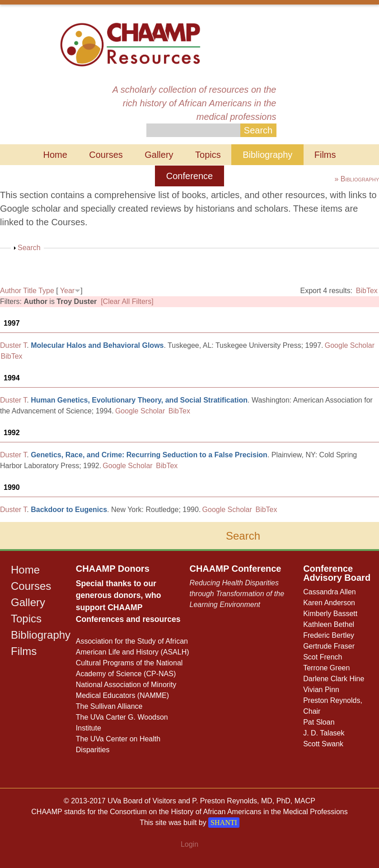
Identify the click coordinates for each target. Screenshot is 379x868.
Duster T (13, 345)
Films (325, 155)
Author (11, 291)
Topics (208, 155)
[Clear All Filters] (127, 301)
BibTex (367, 291)
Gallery (159, 155)
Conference (189, 176)
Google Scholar (350, 345)
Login (189, 844)
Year (67, 291)
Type (46, 291)
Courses (106, 155)
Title (30, 291)
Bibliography (267, 155)
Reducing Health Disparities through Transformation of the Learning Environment (237, 594)
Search (29, 248)
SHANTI (224, 823)
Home (55, 155)
